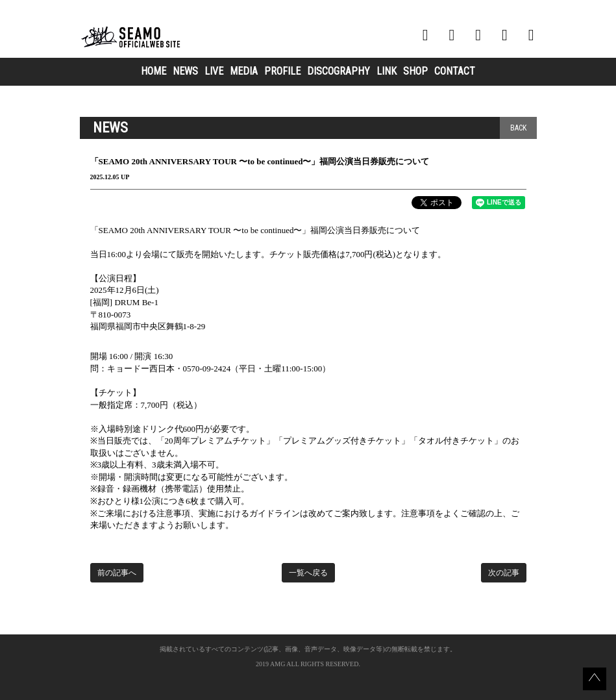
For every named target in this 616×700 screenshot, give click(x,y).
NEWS (185, 71)
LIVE (214, 71)
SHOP (415, 71)
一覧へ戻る (308, 573)
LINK (387, 71)
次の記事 (504, 573)
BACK (518, 128)
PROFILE (282, 71)
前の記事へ (117, 573)
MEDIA (244, 71)
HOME (154, 71)
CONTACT (455, 71)
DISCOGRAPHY (339, 71)
